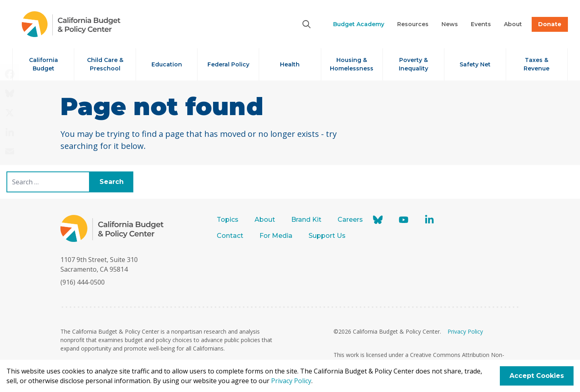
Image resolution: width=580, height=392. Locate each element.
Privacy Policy (465, 331)
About (265, 220)
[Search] (307, 24)
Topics (228, 220)
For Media (276, 236)
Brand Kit (306, 220)
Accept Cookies (537, 376)
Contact (230, 236)
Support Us (328, 236)
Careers (350, 220)
